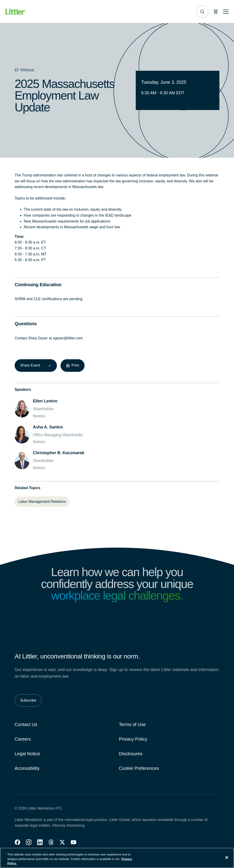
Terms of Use (132, 724)
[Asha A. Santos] (48, 427)
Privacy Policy (133, 739)
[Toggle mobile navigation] (226, 12)
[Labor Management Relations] (42, 502)
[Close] (227, 858)
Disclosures (131, 754)
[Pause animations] (216, 12)
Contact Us (26, 724)
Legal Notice (27, 754)
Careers (23, 739)
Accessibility (27, 768)
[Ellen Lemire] (45, 401)
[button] (17, 842)
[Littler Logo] (16, 12)
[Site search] (202, 12)
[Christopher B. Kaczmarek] (59, 453)
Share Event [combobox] (30, 365)
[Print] (73, 365)
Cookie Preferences (139, 768)
